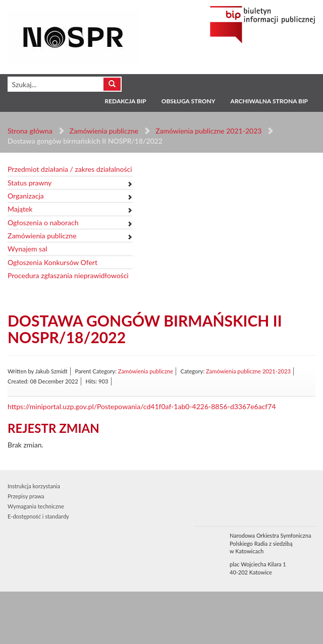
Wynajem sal (27, 249)
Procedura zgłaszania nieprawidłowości (68, 275)
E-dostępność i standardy (38, 516)
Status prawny (30, 183)
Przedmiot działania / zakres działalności (70, 169)
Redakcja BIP (125, 101)
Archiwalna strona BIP (269, 101)
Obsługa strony (189, 101)
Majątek (20, 209)
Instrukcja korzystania (34, 486)
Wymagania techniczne (36, 506)
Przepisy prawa (26, 496)
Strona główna (30, 131)
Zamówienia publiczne (104, 131)
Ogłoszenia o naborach (43, 222)
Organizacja (26, 196)
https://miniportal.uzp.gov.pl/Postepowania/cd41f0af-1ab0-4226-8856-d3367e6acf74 (142, 406)
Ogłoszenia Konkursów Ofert (52, 262)
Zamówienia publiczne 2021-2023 (208, 131)
